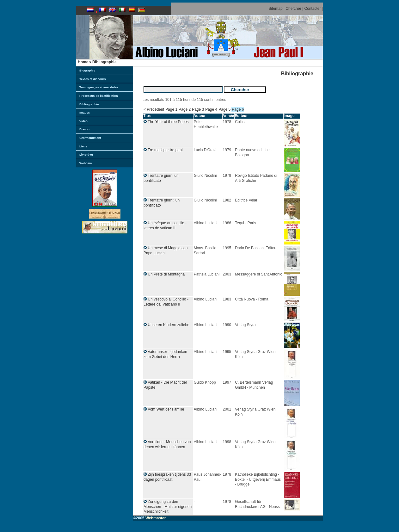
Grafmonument (90, 138)
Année (228, 116)
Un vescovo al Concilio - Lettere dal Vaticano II (166, 302)
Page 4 (211, 109)
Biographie (87, 70)
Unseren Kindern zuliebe (168, 325)
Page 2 (185, 109)
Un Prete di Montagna (166, 274)
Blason (84, 129)
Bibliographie (104, 62)
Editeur (241, 116)
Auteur (200, 116)
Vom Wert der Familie (166, 409)
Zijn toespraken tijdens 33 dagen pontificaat (167, 477)
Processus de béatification (99, 96)
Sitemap (276, 9)
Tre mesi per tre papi (165, 150)
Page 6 (238, 109)
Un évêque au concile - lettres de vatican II (165, 226)
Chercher (293, 9)
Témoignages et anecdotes (99, 87)
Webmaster (156, 518)
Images (85, 112)
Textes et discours (93, 79)
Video (83, 121)
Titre (147, 116)
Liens (83, 146)
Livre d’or (86, 155)
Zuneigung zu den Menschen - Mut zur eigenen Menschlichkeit (168, 507)
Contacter (313, 9)
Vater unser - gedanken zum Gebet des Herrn (165, 354)
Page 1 (171, 109)
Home (83, 62)
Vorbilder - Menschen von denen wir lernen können (167, 444)
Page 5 (224, 109)
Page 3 (198, 109)
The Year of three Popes (168, 122)
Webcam (86, 163)
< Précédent (154, 109)
